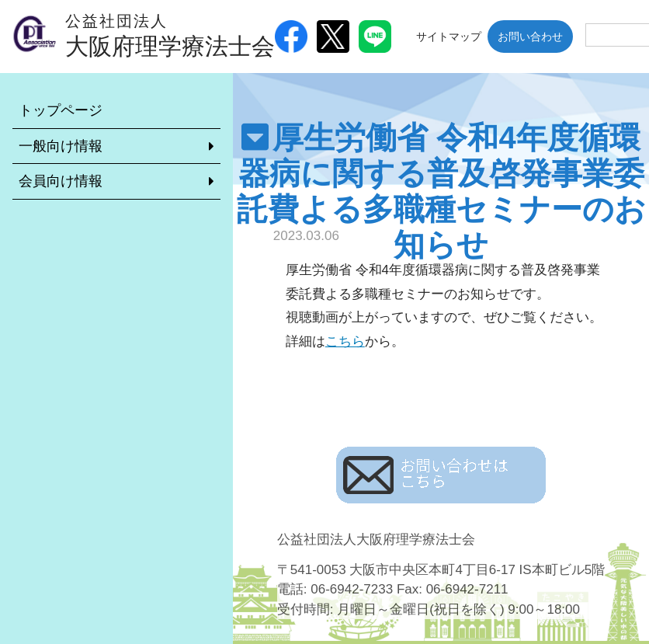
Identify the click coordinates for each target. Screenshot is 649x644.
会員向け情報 (61, 181)
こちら (345, 341)
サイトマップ (449, 37)
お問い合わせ (530, 37)
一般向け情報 (61, 146)
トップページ (61, 110)
